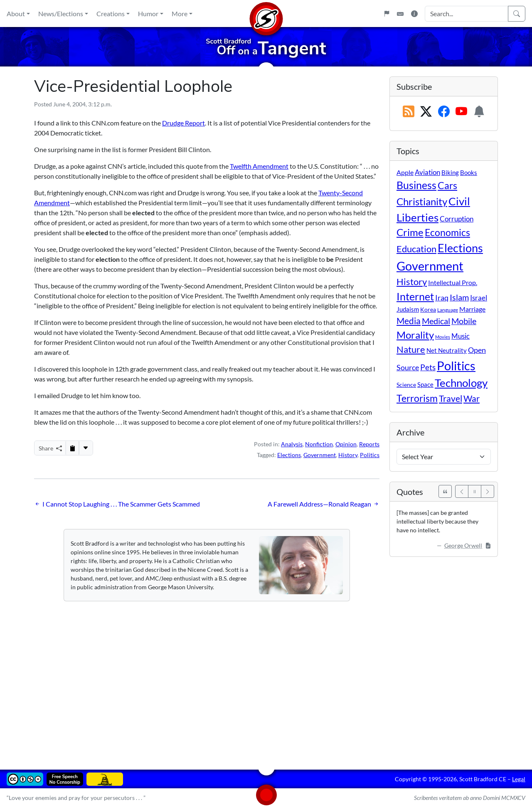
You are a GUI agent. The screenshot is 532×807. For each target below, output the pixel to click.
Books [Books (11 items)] (469, 172)
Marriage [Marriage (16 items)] (472, 309)
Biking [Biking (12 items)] (450, 172)
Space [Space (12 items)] (425, 384)
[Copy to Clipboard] (72, 448)
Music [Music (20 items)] (461, 336)
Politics (370, 455)
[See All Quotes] (445, 491)
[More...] (86, 448)
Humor (148, 14)
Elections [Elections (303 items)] (460, 248)
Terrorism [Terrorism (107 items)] (417, 398)
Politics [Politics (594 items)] (456, 365)
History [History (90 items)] (412, 282)
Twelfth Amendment (259, 166)
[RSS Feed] (409, 112)
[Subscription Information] (479, 112)
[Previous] (462, 491)
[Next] (488, 491)
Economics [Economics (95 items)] (447, 233)
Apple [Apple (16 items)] (405, 172)
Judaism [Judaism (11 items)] (408, 309)
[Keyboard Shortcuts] (400, 14)
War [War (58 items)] (472, 399)
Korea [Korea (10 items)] (428, 309)
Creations (111, 14)
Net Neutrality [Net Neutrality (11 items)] (447, 350)
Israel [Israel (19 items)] (479, 298)
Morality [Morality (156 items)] (415, 335)
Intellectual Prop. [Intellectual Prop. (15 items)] (453, 282)
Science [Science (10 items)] (406, 385)
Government (320, 455)
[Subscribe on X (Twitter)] (426, 112)
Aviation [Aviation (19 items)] (427, 172)
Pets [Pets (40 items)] (428, 367)
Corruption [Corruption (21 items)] (457, 219)
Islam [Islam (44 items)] (459, 297)
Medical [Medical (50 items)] (436, 321)
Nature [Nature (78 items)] (411, 349)
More (180, 14)
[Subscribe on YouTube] (461, 112)
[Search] (517, 14)
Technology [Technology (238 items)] (461, 383)
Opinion (346, 444)
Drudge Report (183, 123)
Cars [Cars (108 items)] (447, 185)
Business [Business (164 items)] (416, 185)
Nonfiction (319, 444)
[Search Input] (467, 14)
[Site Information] (414, 14)
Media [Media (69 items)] (409, 321)
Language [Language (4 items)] (448, 310)
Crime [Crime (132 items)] (410, 232)
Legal (519, 779)
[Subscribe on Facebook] (444, 112)
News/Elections (61, 14)
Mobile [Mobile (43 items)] (464, 321)
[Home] (266, 14)
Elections (289, 455)
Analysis (292, 444)
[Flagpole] (387, 14)
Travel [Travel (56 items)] (451, 399)
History (348, 455)
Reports (369, 444)
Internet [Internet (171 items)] (415, 296)
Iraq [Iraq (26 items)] (442, 298)
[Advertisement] (266, 679)
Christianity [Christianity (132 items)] (422, 202)
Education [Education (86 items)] (416, 249)
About (16, 14)
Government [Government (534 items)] (430, 266)
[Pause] (475, 491)
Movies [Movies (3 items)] (443, 337)
